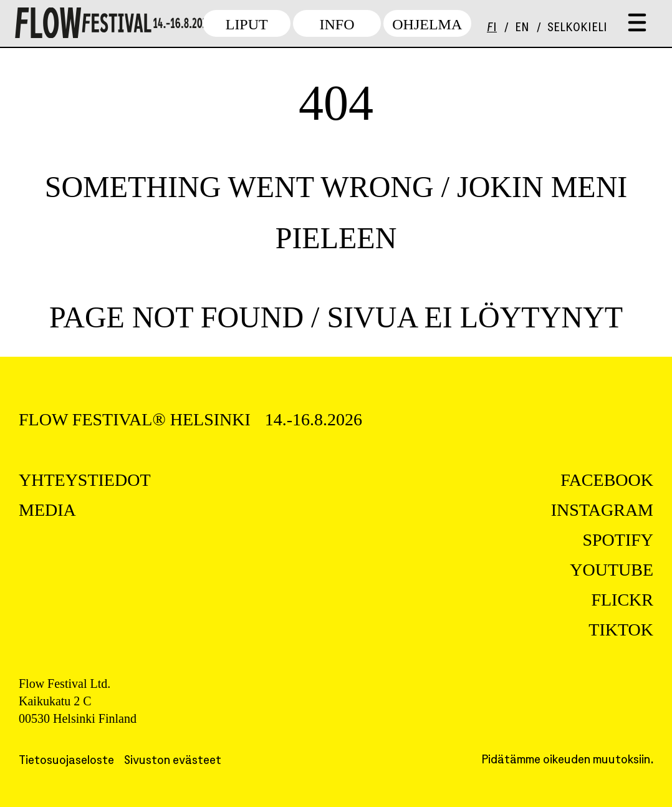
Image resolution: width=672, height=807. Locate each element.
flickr (622, 600)
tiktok (621, 630)
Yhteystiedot (85, 480)
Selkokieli (577, 28)
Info (337, 24)
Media (47, 510)
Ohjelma (427, 24)
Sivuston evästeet (173, 761)
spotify (618, 540)
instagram (602, 510)
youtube (612, 570)
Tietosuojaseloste (66, 761)
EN (522, 28)
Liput (247, 24)
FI (492, 28)
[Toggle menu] (637, 23)
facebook (607, 480)
